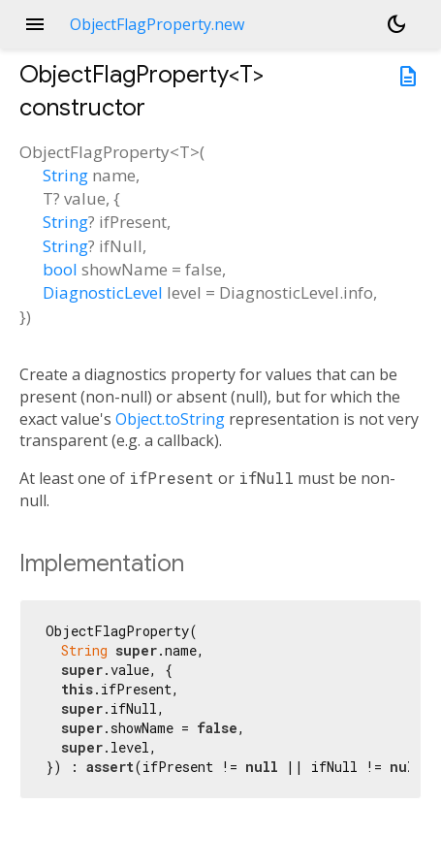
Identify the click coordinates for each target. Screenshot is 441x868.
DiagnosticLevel (103, 292)
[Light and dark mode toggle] (396, 24)
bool (60, 269)
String (65, 175)
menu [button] (35, 24)
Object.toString (170, 419)
